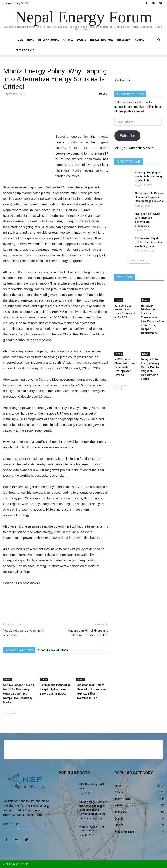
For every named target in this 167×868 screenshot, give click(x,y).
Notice (139, 40)
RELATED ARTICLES (19, 650)
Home (19, 40)
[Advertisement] (56, 123)
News (31, 40)
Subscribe (127, 136)
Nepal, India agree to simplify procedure (24, 633)
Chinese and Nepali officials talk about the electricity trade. (149, 242)
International (48, 40)
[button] (159, 40)
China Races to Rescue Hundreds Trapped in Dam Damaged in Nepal (149, 197)
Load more (139, 260)
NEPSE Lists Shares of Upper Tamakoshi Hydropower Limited (125, 367)
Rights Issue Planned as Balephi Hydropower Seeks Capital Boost (55, 689)
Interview (124, 40)
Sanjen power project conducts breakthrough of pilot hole (149, 177)
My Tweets (122, 80)
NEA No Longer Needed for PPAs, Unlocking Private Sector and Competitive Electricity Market (19, 694)
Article (68, 40)
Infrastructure (102, 40)
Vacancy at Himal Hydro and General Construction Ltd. (88, 633)
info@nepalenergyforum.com (24, 828)
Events (82, 40)
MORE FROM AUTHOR (53, 650)
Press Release (25, 50)
